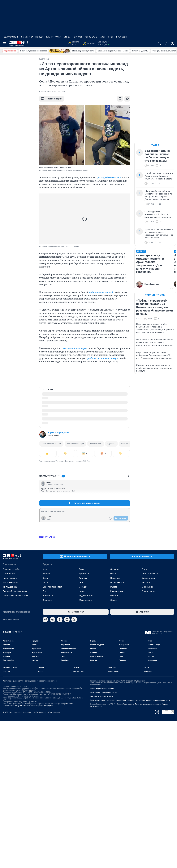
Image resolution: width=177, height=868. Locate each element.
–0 (127, 496)
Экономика (147, 768)
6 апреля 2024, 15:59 (47, 92)
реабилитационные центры (103, 358)
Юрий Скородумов (59, 432)
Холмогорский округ (75, 444)
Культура (83, 759)
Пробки (89, 43)
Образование (85, 781)
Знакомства (27, 37)
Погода (39, 37)
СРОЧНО (8, 61)
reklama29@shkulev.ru (137, 862)
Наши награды (10, 759)
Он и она (115, 750)
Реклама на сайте (11, 750)
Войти (49, 519)
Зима (81, 750)
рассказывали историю (75, 348)
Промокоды (121, 37)
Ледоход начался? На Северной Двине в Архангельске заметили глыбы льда (15, 69)
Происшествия (118, 763)
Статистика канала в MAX (15, 777)
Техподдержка (10, 768)
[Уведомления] (166, 43)
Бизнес (46, 755)
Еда (44, 772)
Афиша (67, 37)
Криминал (84, 755)
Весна (45, 759)
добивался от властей (101, 292)
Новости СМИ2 (47, 537)
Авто (45, 750)
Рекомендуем (155, 295)
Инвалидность (96, 444)
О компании (9, 755)
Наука (82, 772)
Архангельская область (51, 444)
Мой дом (83, 768)
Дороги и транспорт (52, 768)
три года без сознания (109, 177)
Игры (110, 37)
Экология (146, 763)
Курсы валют (92, 37)
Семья (113, 781)
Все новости (18, 81)
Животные (48, 777)
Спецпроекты (148, 772)
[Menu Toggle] (4, 43)
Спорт (145, 750)
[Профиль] (173, 43)
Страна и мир (148, 759)
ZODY (103, 37)
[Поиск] (159, 43)
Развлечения (117, 772)
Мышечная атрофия (129, 444)
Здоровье (111, 444)
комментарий (52, 99)
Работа (114, 768)
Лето (81, 763)
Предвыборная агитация (15, 772)
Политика (115, 759)
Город (45, 763)
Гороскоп (78, 37)
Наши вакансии (11, 763)
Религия (114, 777)
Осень (113, 755)
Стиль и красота (150, 755)
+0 (119, 496)
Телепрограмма (53, 37)
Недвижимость (11, 37)
